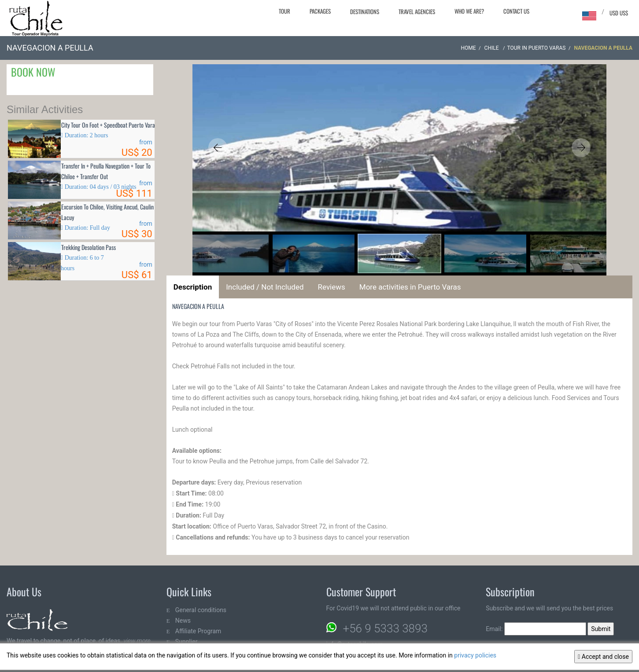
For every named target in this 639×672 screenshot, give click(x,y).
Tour (284, 11)
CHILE (492, 48)
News (183, 621)
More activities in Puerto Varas (410, 287)
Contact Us (516, 11)
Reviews (332, 287)
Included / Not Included (265, 287)
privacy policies (475, 655)
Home (469, 48)
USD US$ (619, 13)
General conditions (201, 610)
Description (193, 287)
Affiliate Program (198, 631)
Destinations (365, 11)
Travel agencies (417, 11)
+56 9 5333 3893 (385, 628)
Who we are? (469, 11)
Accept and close (603, 657)
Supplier (187, 642)
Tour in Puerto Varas (537, 48)
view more (137, 641)
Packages (320, 11)
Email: (536, 629)
